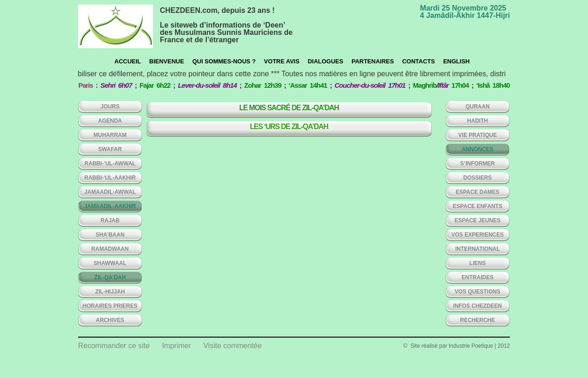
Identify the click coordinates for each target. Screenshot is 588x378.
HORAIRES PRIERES (110, 306)
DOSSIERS (477, 178)
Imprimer (177, 346)
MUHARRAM (110, 135)
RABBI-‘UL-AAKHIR (110, 178)
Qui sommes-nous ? (224, 61)
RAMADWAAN (110, 249)
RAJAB (110, 220)
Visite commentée (233, 346)
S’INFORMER (478, 164)
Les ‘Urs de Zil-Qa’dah (289, 127)
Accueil (128, 61)
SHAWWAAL (110, 263)
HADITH (478, 121)
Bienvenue (167, 61)
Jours (110, 107)
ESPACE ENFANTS (478, 206)
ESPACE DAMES (478, 192)
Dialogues (325, 61)
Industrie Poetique (471, 346)
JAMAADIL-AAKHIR (110, 206)
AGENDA (110, 121)
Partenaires (373, 61)
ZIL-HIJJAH (110, 292)
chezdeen (116, 26)
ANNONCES (478, 149)
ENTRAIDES (478, 277)
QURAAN (478, 107)
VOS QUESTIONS (478, 292)
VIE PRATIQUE (478, 135)
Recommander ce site (114, 346)
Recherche (477, 320)
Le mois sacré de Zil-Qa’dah (289, 108)
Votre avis (282, 61)
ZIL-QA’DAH (110, 277)
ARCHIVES (110, 320)
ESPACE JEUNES (478, 220)
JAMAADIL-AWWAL (110, 192)
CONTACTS (418, 61)
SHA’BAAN (110, 235)
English (457, 61)
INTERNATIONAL (478, 249)
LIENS (478, 263)
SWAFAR (110, 149)
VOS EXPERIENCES (477, 235)
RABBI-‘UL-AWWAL (110, 164)
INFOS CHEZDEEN (477, 306)
